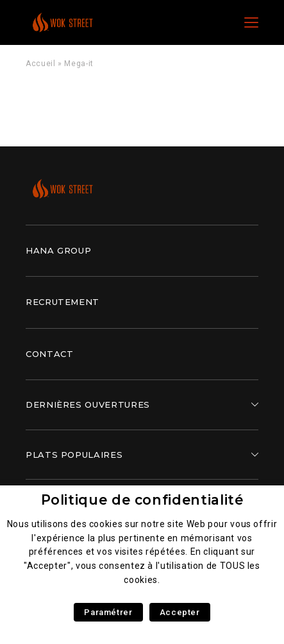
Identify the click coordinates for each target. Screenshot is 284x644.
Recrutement (63, 302)
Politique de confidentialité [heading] (142, 500)
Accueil (40, 64)
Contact (49, 354)
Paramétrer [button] (108, 612)
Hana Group (58, 250)
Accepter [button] (180, 612)
